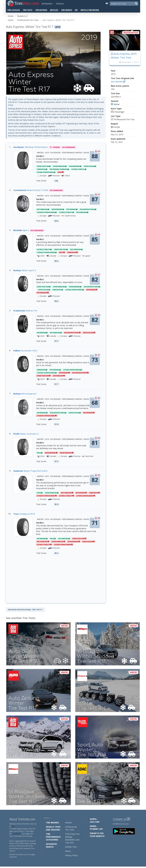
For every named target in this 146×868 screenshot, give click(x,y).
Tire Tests (27, 10)
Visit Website (118, 82)
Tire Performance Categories (53, 838)
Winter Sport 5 (25, 271)
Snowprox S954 (24, 514)
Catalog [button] (47, 4)
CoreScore (17, 835)
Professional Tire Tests (28, 20)
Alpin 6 (21, 231)
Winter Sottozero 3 (26, 434)
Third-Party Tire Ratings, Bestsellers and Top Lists (72, 840)
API (76, 10)
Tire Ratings (41, 10)
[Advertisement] (56, 579)
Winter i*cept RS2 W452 (30, 471)
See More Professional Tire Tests (25, 610)
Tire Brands (52, 824)
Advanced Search (51, 847)
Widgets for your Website (97, 836)
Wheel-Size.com (95, 822)
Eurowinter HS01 (25, 351)
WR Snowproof (25, 394)
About (68, 853)
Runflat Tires (71, 848)
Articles (54, 10)
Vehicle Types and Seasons (53, 830)
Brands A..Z (22, 16)
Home (11, 16)
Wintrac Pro (25, 311)
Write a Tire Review (90, 10)
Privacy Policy (71, 857)
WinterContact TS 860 (31, 191)
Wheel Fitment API (96, 829)
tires (13, 828)
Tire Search (66, 10)
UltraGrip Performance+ (31, 148)
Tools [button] (60, 4)
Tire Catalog (14, 10)
